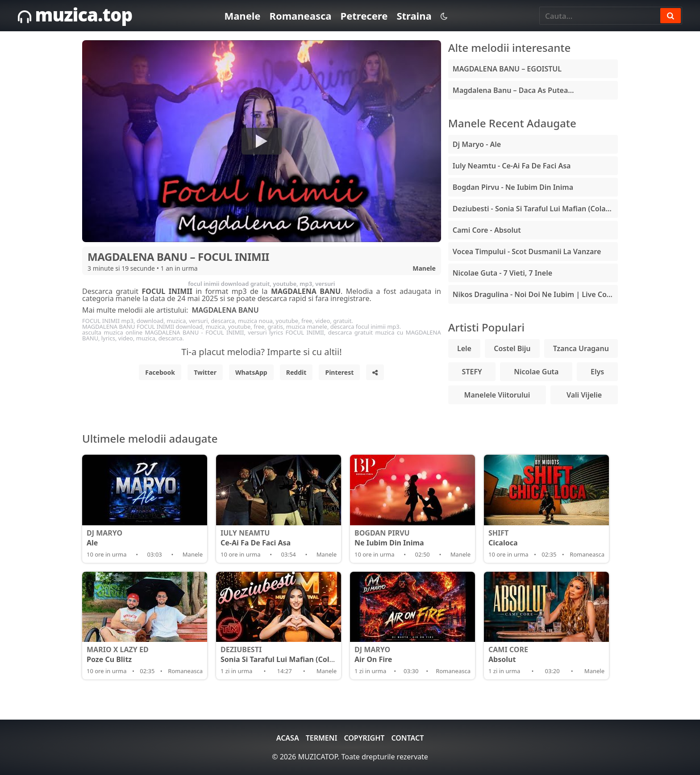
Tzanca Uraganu (581, 348)
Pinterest (339, 372)
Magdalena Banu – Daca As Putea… (513, 90)
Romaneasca (300, 16)
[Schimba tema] (444, 16)
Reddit (296, 372)
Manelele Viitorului (497, 395)
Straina (414, 16)
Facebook (160, 372)
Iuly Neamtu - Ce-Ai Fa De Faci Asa (512, 166)
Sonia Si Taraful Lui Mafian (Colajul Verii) (292, 654)
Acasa (288, 738)
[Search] (671, 16)
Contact (407, 738)
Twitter (205, 372)
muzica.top (75, 15)
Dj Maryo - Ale (477, 144)
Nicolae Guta (536, 372)
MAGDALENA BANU (225, 310)
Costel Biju (512, 348)
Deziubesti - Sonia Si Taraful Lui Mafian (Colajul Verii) (535, 209)
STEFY (472, 372)
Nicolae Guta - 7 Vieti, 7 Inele (502, 273)
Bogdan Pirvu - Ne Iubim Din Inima (513, 187)
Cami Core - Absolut (487, 230)
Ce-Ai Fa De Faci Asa (279, 538)
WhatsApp (251, 372)
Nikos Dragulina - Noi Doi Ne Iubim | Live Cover (535, 294)
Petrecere (364, 16)
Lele (464, 348)
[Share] (375, 372)
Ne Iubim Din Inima (412, 538)
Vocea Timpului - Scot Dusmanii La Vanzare (527, 251)
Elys (597, 372)
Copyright (364, 738)
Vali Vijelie (584, 395)
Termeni (322, 738)
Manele (242, 16)
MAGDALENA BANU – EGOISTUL (507, 69)
